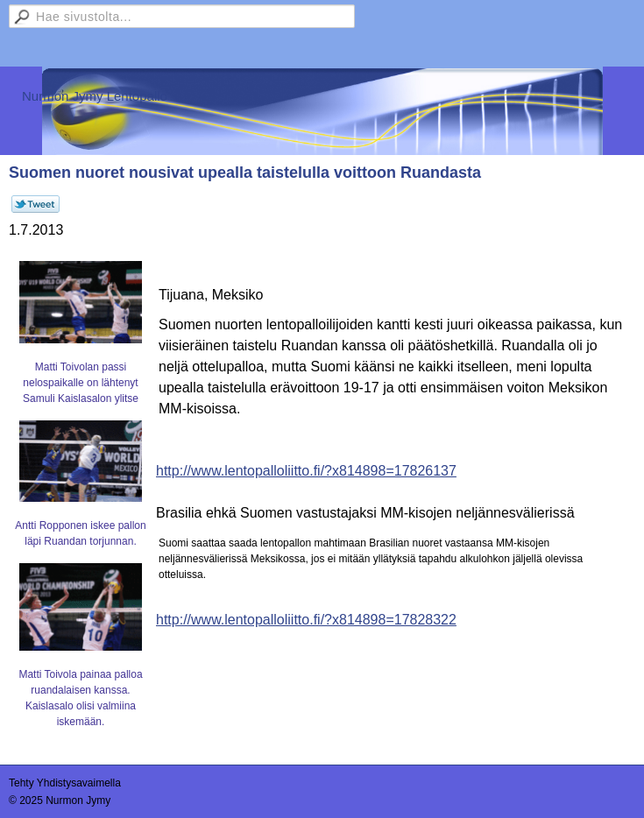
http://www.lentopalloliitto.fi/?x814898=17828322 (306, 620)
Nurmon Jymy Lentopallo (95, 96)
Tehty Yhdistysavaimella (65, 783)
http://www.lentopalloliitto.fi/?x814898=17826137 (306, 471)
